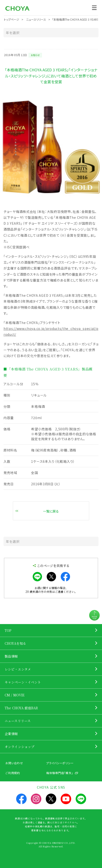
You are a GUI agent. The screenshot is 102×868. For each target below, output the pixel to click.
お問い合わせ (14, 763)
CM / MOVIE (15, 695)
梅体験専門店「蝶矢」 (60, 773)
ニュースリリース (18, 721)
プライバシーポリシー (60, 763)
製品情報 (11, 656)
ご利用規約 (13, 773)
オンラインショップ (19, 747)
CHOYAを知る (15, 643)
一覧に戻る (51, 511)
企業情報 (11, 734)
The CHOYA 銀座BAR (21, 708)
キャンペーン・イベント (23, 682)
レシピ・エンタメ (18, 669)
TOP (8, 630)
